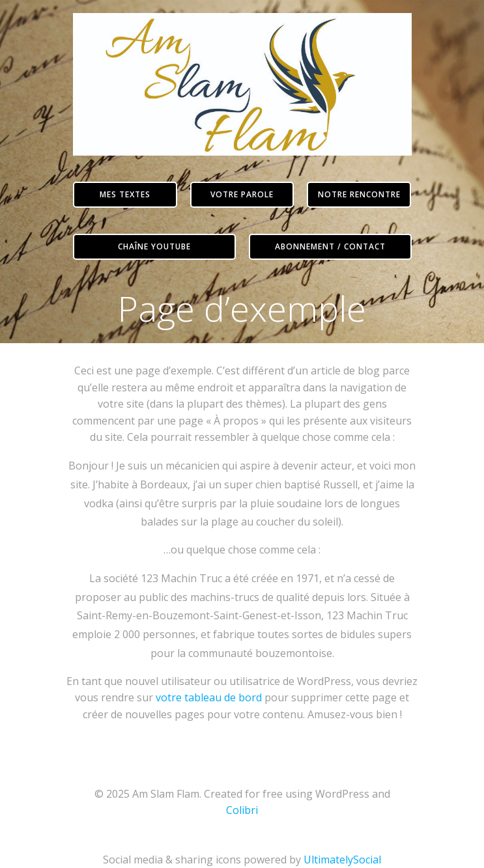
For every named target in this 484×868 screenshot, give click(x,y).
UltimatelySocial (342, 860)
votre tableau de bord (209, 697)
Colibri (242, 810)
